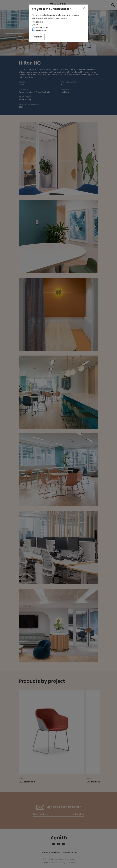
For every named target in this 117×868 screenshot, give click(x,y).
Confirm (38, 37)
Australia (37, 22)
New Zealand (40, 27)
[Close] (84, 8)
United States (40, 30)
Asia (35, 25)
